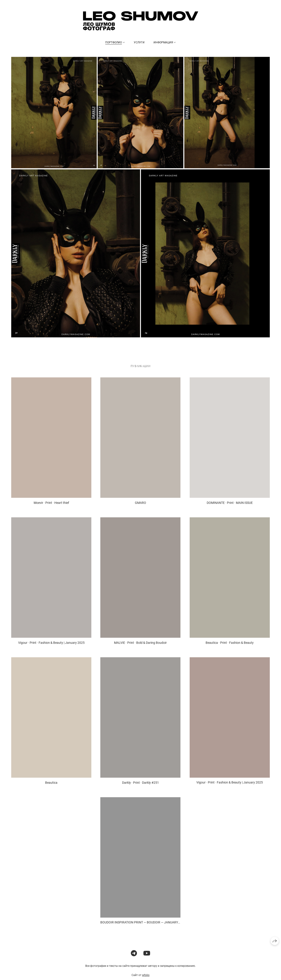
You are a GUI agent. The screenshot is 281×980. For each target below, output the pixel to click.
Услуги (139, 42)
